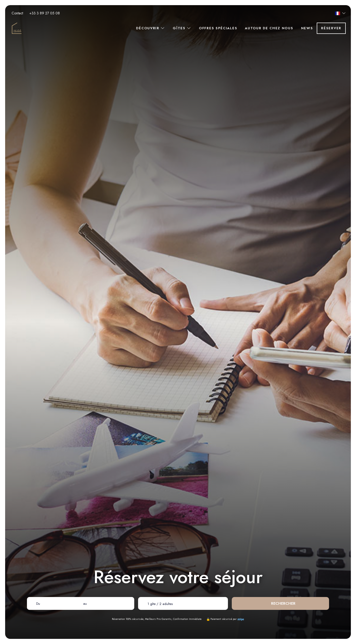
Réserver (331, 28)
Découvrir (151, 28)
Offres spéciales (218, 28)
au (85, 604)
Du (38, 604)
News (307, 28)
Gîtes (182, 28)
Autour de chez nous (269, 28)
